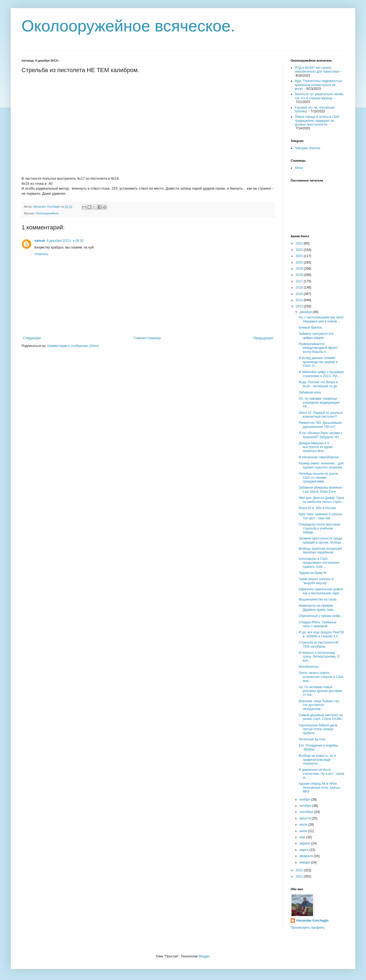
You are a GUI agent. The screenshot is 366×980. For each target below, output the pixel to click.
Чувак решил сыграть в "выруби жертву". (316, 581)
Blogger (204, 956)
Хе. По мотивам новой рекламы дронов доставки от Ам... (320, 691)
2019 (300, 269)
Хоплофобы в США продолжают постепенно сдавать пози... (319, 563)
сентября (307, 812)
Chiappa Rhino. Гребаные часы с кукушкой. (318, 624)
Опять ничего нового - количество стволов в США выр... (321, 677)
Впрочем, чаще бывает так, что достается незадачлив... (319, 705)
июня (304, 831)
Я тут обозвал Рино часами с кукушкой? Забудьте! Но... (321, 435)
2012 (300, 870)
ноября (305, 800)
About (299, 168)
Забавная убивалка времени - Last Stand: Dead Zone (321, 489)
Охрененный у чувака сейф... (321, 616)
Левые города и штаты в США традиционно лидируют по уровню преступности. (317, 121)
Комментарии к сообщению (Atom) (73, 346)
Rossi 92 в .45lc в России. (318, 508)
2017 (300, 281)
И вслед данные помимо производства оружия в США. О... (318, 362)
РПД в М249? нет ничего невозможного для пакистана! (317, 70)
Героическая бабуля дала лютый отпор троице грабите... (318, 729)
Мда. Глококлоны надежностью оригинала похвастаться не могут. (318, 85)
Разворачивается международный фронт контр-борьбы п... (318, 348)
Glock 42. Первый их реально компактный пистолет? (321, 415)
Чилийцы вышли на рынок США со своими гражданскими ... (318, 477)
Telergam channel (307, 148)
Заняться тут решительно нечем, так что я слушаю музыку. (319, 96)
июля (304, 825)
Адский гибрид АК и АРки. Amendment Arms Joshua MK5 (319, 788)
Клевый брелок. (311, 328)
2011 (300, 876)
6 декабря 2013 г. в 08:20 (65, 241)
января (305, 862)
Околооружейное (47, 213)
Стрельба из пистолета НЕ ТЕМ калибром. (319, 644)
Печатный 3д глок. (312, 739)
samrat (40, 241)
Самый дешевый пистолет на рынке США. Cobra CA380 (321, 717)
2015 (300, 294)
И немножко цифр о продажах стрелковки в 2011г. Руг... (321, 374)
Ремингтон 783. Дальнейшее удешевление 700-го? (320, 425)
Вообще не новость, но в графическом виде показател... (317, 760)
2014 (300, 300)
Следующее (32, 338)
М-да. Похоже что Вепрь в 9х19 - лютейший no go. (318, 384)
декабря (306, 312)
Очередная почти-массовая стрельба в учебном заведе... (319, 528)
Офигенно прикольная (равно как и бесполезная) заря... (321, 591)
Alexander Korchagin (312, 921)
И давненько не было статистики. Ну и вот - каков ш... (321, 774)
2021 (300, 256)
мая (303, 837)
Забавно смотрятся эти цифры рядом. (316, 336)
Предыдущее (263, 338)
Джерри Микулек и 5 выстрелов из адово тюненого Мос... (316, 447)
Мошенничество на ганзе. (318, 599)
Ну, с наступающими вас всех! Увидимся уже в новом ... (321, 319)
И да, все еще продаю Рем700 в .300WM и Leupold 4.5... (321, 634)
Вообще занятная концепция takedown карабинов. (320, 551)
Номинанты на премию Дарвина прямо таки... (317, 608)
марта (305, 850)
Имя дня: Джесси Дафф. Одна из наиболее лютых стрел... (321, 500)
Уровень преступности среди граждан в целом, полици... (321, 540)
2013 (300, 306)
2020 (300, 262)
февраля (307, 856)
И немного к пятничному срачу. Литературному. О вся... (319, 657)
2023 (300, 243)
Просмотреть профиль (308, 928)
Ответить (41, 254)
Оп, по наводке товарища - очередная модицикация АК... (319, 402)
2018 (300, 275)
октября (306, 806)
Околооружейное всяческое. (128, 26)
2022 (300, 250)
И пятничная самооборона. (319, 457)
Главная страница (147, 338)
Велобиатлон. (309, 667)
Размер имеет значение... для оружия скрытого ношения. (321, 465)
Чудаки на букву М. (313, 573)
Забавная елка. (310, 392)
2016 (300, 287)
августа (306, 818)
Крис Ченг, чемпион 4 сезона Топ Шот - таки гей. (320, 516)
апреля (305, 843)
